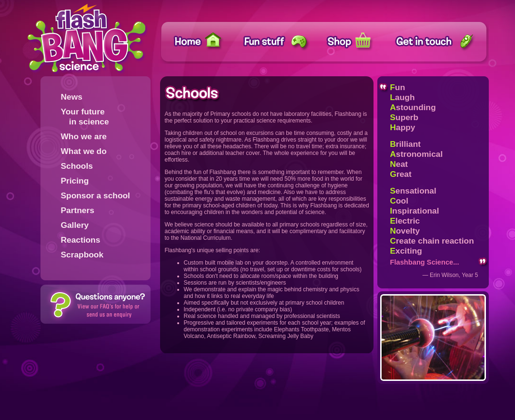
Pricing (75, 181)
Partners (78, 210)
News (72, 97)
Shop (356, 42)
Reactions (81, 240)
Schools (77, 166)
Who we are (84, 136)
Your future (85, 117)
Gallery (75, 225)
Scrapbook (82, 255)
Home (202, 42)
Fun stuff (274, 42)
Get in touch (436, 42)
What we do (84, 151)
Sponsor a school (96, 195)
